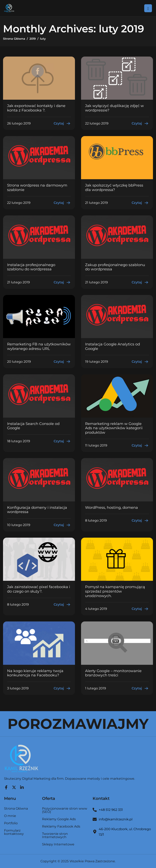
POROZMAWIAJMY (78, 724)
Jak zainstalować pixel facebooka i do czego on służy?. (39, 589)
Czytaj (62, 123)
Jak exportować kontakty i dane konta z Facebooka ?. (36, 108)
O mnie (10, 816)
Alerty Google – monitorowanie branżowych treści (113, 673)
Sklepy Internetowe (58, 844)
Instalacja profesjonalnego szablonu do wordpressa (31, 267)
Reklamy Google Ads (59, 819)
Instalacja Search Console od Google (33, 426)
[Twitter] (14, 786)
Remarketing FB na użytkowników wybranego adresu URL (39, 346)
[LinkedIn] (22, 786)
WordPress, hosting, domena (112, 508)
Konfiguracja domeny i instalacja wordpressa (37, 510)
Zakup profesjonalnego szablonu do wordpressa (115, 267)
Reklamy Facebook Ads (61, 827)
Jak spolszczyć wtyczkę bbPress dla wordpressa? (114, 188)
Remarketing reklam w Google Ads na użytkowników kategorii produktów (114, 428)
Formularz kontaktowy (14, 832)
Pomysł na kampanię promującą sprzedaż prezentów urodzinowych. (115, 591)
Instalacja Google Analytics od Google (113, 346)
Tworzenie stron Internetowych (55, 836)
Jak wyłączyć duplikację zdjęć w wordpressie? (114, 108)
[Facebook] (6, 786)
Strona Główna (16, 809)
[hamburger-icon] (148, 8)
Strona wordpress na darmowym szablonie (37, 188)
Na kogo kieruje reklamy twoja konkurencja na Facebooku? (35, 673)
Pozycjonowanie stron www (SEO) (65, 810)
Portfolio (11, 823)
